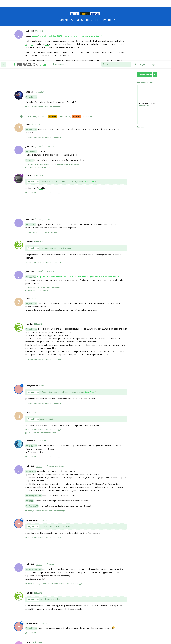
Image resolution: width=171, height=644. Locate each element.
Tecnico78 (33, 445)
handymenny (35, 435)
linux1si (32, 216)
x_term (32, 164)
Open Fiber (74, 94)
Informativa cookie (72, 633)
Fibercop (87, 445)
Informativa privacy (56, 633)
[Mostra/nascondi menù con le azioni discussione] (155, 14)
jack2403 (33, 36)
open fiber (89, 121)
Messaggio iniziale (145, 21)
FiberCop (55, 545)
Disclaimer (112, 633)
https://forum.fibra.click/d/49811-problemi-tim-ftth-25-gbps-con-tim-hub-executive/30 (78, 216)
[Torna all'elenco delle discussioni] (3, 3)
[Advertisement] (76, 19)
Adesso (141, 66)
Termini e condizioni (88, 633)
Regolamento (102, 633)
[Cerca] (116, 3)
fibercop (55, 338)
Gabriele (32, 91)
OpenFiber (43, 338)
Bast (31, 99)
